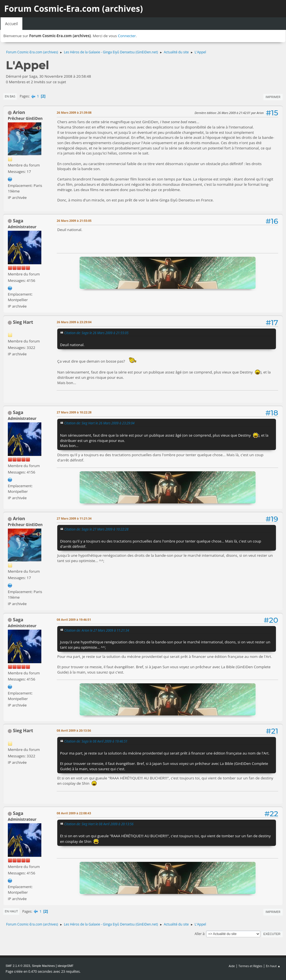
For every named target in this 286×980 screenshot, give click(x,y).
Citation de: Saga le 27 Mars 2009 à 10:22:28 (96, 529)
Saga (18, 221)
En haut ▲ (273, 966)
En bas (10, 96)
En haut (11, 911)
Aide (232, 966)
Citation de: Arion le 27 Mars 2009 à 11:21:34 (97, 630)
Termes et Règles (251, 966)
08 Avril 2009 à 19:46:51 (74, 619)
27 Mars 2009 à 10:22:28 (74, 412)
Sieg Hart (23, 322)
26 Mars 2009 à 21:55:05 (74, 221)
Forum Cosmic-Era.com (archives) (73, 9)
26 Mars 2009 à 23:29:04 (74, 322)
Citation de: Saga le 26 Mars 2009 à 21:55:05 (96, 333)
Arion (19, 112)
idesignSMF (65, 966)
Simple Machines (43, 966)
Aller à (200, 934)
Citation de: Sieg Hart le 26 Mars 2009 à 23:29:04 (99, 423)
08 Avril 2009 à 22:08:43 (74, 813)
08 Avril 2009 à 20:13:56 (74, 730)
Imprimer (273, 97)
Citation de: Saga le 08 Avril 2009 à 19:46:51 (96, 741)
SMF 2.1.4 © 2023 (18, 966)
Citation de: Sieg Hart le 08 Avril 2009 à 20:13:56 (99, 824)
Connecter (127, 36)
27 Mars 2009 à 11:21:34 (74, 518)
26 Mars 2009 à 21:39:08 (74, 112)
